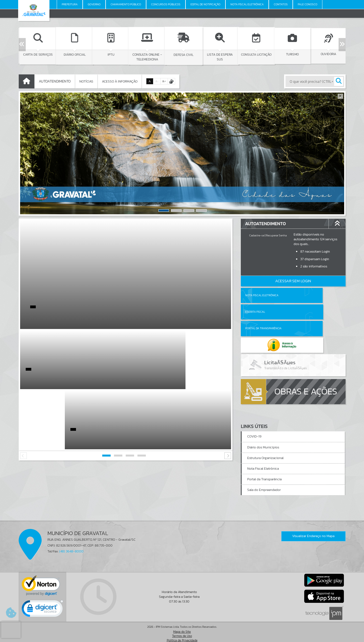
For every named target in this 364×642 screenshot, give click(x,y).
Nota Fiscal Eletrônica (262, 295)
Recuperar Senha (276, 235)
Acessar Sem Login (293, 281)
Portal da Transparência (263, 312)
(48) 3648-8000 (71, 548)
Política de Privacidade (182, 636)
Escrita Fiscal (307, 295)
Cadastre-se (257, 235)
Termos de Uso (182, 632)
